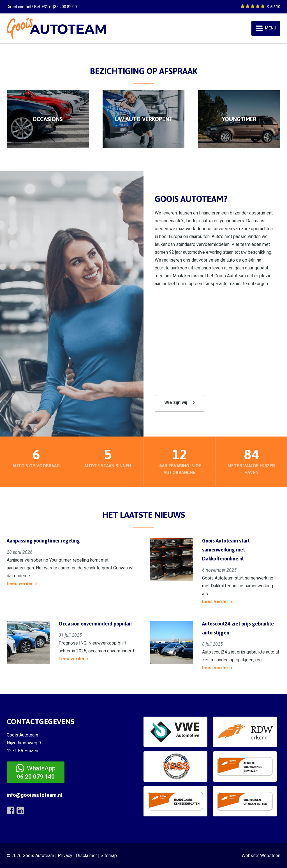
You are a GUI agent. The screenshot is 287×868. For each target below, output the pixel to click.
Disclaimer (86, 856)
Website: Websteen (261, 856)
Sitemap (109, 856)
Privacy (65, 856)
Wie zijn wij (176, 402)
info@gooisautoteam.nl (34, 795)
